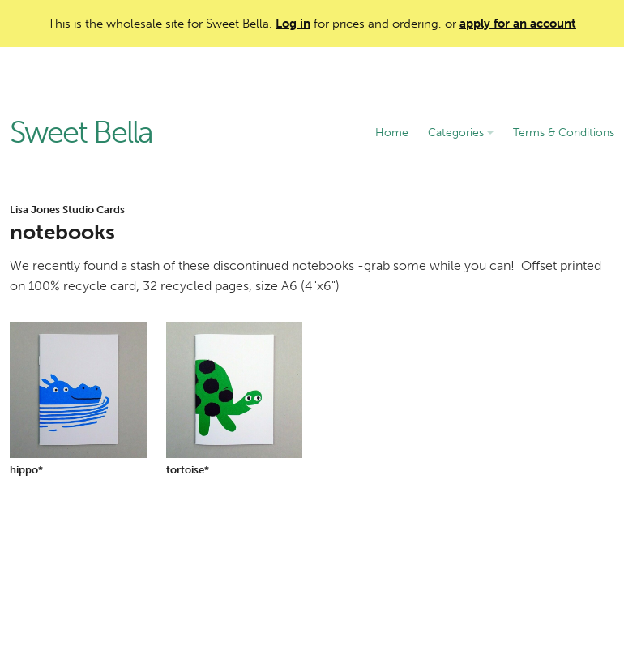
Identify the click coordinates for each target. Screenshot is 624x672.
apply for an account (518, 24)
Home (392, 133)
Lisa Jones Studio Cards (67, 210)
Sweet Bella (81, 133)
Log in (293, 24)
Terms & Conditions (564, 133)
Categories (461, 133)
